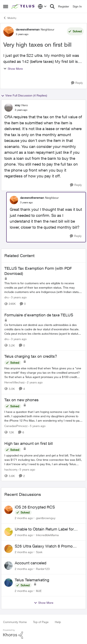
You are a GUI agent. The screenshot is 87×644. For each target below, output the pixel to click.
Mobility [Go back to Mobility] (10, 18)
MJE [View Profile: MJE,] (39, 591)
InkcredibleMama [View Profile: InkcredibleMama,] (47, 535)
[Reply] (77, 83)
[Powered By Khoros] (43, 634)
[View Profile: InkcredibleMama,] (9, 532)
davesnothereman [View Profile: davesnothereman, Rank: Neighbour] (28, 29)
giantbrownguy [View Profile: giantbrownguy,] (46, 518)
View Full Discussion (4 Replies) (24, 95)
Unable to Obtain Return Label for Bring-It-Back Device (44, 529)
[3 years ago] (18, 297)
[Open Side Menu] (6, 6)
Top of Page (41, 622)
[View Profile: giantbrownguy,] (9, 510)
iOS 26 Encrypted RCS (35, 507)
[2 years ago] (34, 382)
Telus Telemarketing (32, 580)
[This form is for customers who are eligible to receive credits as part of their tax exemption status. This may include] (43, 288)
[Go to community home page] (23, 6)
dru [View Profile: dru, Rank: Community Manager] (7, 297)
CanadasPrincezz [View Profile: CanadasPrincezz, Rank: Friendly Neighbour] (16, 426)
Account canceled (31, 563)
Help (58, 622)
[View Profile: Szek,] (9, 549)
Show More (13, 69)
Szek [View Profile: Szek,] (39, 552)
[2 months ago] (24, 518)
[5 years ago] (37, 426)
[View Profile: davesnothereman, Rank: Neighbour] (9, 32)
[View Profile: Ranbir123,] (9, 566)
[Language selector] (42, 6)
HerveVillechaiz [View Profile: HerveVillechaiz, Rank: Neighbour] (15, 382)
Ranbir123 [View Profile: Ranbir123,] (43, 569)
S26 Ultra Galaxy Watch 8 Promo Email (44, 546)
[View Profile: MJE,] (9, 583)
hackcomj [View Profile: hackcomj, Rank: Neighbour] (11, 469)
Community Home (15, 622)
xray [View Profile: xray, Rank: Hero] (18, 105)
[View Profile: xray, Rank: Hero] (9, 107)
